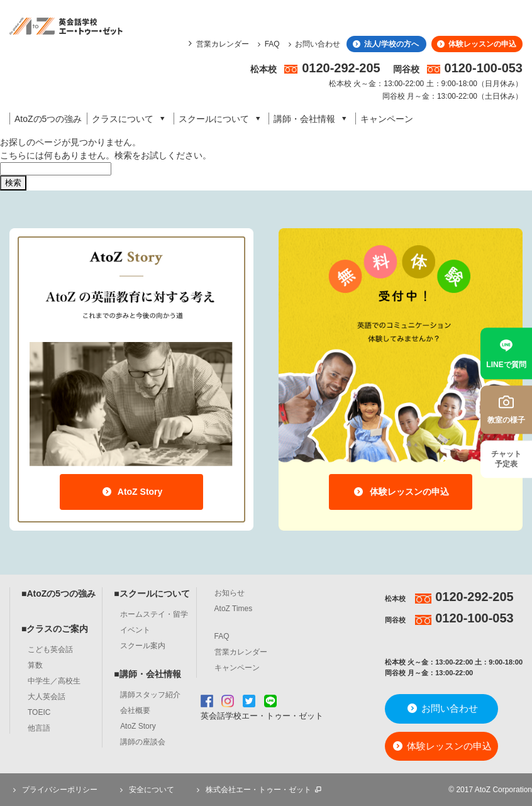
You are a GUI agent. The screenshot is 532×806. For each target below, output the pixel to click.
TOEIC (39, 712)
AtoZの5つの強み (48, 119)
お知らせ (230, 593)
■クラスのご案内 (55, 629)
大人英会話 (47, 697)
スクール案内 (143, 646)
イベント (135, 630)
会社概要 (135, 710)
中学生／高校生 (54, 681)
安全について (145, 790)
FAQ (267, 44)
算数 (35, 665)
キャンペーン (387, 119)
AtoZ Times (234, 609)
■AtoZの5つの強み (58, 593)
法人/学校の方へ (385, 44)
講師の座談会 (143, 742)
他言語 (39, 728)
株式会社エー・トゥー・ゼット (258, 790)
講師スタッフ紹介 (150, 695)
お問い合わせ (313, 44)
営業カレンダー (223, 44)
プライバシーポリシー (53, 790)
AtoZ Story (132, 492)
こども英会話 (50, 649)
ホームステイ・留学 (154, 614)
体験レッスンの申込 (476, 44)
